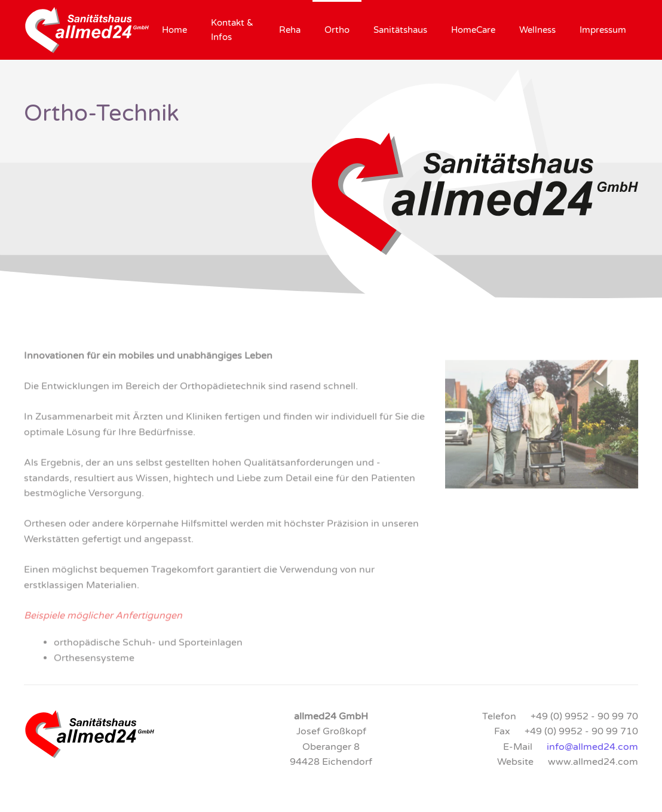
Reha (290, 30)
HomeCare (473, 30)
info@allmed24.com (592, 747)
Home (174, 30)
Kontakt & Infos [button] (232, 30)
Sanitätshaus (400, 30)
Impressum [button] (603, 30)
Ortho (337, 30)
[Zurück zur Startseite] (87, 30)
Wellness (537, 30)
